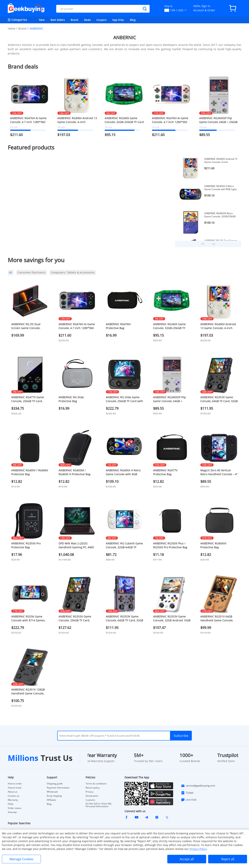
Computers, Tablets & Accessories (73, 272)
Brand (74, 20)
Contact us (14, 796)
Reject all (228, 859)
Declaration (92, 796)
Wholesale (52, 792)
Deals (87, 20)
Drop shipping (54, 796)
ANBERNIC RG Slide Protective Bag (71, 399)
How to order (15, 784)
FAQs (11, 804)
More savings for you (36, 260)
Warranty (13, 800)
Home (12, 28)
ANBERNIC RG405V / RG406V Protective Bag (30, 472)
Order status (15, 808)
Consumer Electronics (32, 272)
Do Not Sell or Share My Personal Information (99, 805)
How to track (15, 788)
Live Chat (189, 800)
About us (13, 792)
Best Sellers (58, 20)
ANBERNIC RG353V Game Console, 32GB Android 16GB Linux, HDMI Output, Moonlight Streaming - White (172, 618)
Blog (133, 20)
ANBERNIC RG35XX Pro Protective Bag (26, 545)
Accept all (187, 859)
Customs (90, 800)
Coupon (101, 20)
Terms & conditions (96, 784)
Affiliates (51, 800)
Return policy (93, 788)
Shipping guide (55, 784)
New (42, 20)
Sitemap (12, 812)
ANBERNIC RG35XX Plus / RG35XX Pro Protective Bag (170, 545)
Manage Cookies (21, 859)
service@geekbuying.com (198, 786)
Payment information (58, 788)
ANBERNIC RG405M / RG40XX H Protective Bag (75, 472)
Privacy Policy (198, 849)
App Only (118, 20)
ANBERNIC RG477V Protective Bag (165, 472)
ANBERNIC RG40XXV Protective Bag (213, 545)
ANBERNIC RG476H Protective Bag (118, 326)
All (11, 272)
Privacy (89, 792)
